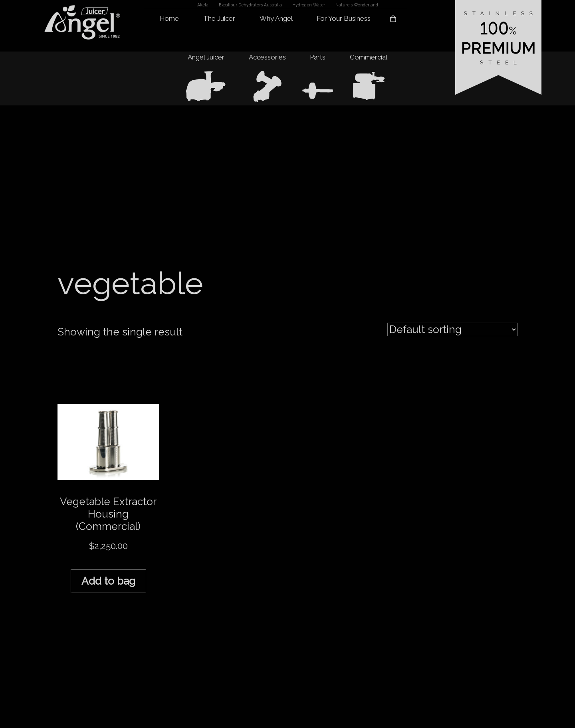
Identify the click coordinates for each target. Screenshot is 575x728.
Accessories (267, 57)
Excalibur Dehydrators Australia (250, 5)
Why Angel (276, 19)
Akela (203, 5)
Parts (318, 57)
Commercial (369, 57)
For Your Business (344, 19)
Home (169, 19)
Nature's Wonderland (357, 5)
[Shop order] (452, 329)
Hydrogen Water (309, 5)
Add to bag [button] (108, 581)
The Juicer (219, 19)
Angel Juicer (206, 57)
